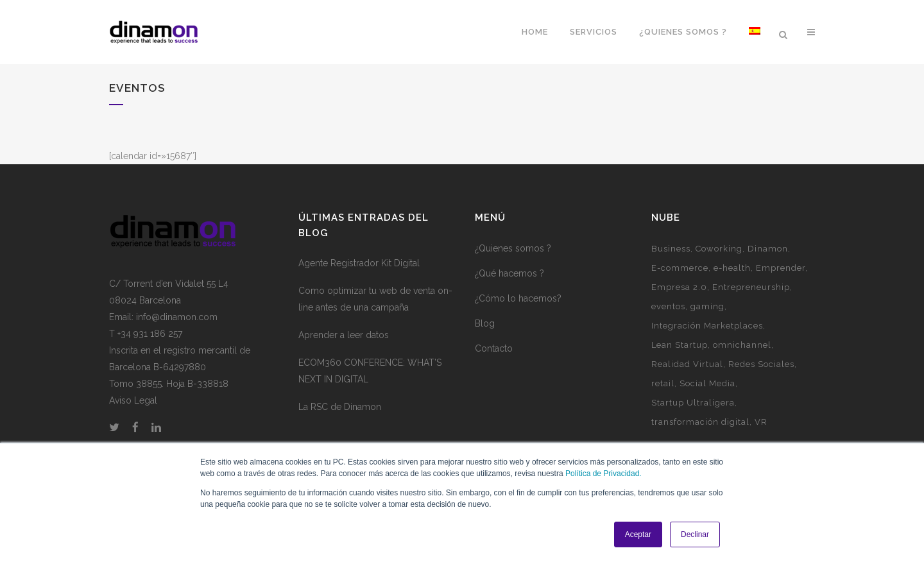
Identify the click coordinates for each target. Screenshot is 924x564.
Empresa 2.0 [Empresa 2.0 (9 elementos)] (679, 287)
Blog (485, 323)
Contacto (494, 348)
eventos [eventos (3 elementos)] (668, 306)
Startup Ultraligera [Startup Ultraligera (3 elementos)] (693, 403)
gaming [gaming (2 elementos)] (707, 306)
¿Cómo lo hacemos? (518, 298)
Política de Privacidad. (603, 474)
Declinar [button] (695, 534)
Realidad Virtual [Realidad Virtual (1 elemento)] (687, 364)
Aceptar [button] (638, 534)
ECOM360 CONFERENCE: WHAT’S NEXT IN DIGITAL (370, 371)
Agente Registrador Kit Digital (359, 263)
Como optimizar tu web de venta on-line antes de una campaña (375, 299)
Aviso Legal (133, 400)
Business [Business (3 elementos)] (671, 249)
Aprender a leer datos (344, 335)
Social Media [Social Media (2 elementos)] (707, 383)
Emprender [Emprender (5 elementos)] (781, 268)
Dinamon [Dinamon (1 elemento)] (768, 249)
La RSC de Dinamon (340, 407)
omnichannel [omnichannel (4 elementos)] (742, 345)
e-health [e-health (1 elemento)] (732, 268)
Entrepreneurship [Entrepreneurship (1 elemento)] (751, 287)
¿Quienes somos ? (513, 248)
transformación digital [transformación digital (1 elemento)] (700, 422)
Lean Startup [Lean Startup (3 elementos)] (680, 345)
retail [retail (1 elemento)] (663, 383)
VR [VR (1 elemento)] (761, 422)
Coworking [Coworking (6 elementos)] (719, 249)
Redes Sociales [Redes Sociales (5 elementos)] (761, 364)
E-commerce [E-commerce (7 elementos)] (680, 268)
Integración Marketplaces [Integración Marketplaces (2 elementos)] (707, 326)
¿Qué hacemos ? (509, 273)
